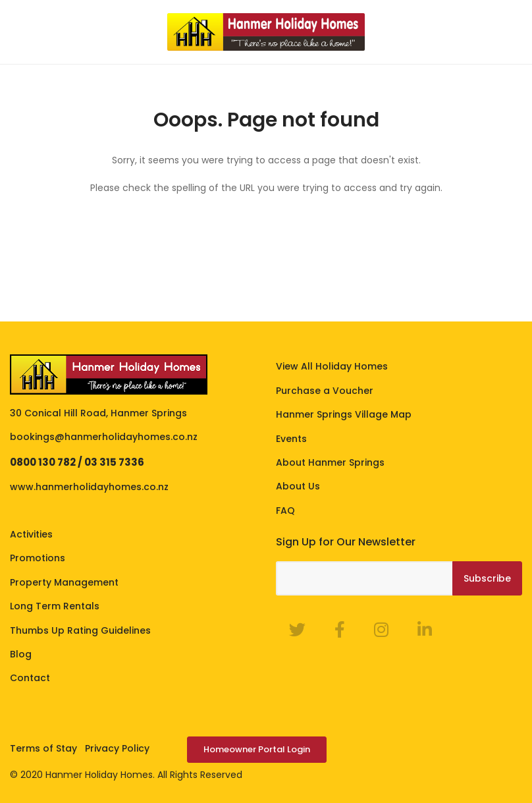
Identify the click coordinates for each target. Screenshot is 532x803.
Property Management (64, 582)
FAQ (285, 511)
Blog (21, 654)
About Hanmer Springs (330, 462)
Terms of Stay (43, 748)
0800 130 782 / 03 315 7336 (77, 462)
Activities (31, 534)
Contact (30, 678)
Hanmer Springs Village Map (344, 414)
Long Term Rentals (55, 606)
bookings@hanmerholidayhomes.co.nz (104, 437)
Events (291, 439)
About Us (298, 486)
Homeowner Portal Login (257, 749)
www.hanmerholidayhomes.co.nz (89, 487)
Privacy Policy (117, 748)
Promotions (38, 558)
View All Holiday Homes (332, 366)
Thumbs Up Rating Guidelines (80, 630)
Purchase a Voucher (325, 391)
